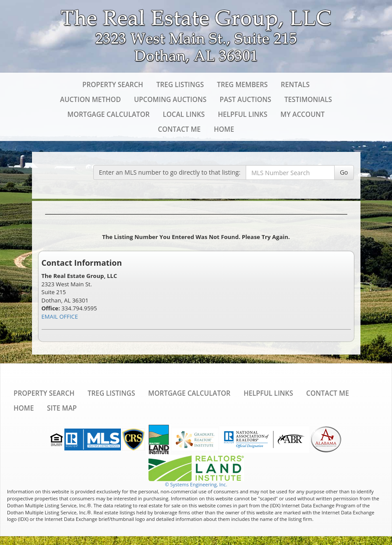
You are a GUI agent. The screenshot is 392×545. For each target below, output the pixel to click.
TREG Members (242, 84)
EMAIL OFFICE (60, 316)
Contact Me (180, 129)
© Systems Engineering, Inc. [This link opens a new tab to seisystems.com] (196, 484)
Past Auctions (245, 99)
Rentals (295, 84)
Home (224, 129)
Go (344, 172)
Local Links (184, 114)
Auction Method (90, 99)
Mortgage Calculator (109, 114)
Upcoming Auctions (170, 99)
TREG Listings (180, 84)
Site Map (62, 408)
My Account (302, 114)
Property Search (113, 84)
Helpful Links (242, 114)
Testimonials (308, 99)
